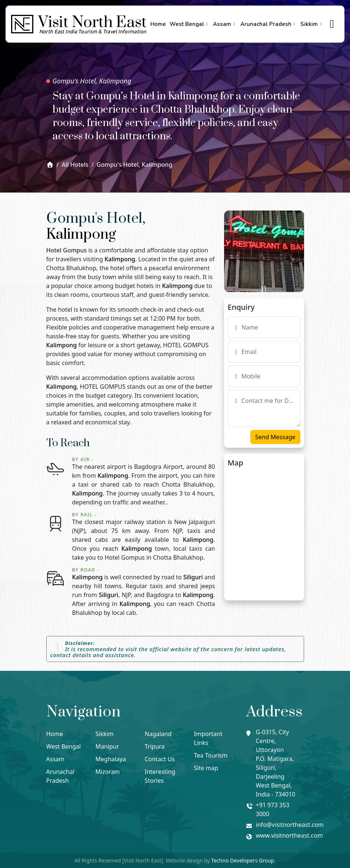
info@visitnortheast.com (290, 825)
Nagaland (158, 734)
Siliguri (193, 577)
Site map (206, 768)
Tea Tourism (211, 755)
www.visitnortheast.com (289, 835)
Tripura (155, 746)
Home (158, 24)
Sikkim (312, 24)
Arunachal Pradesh (269, 24)
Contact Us (160, 759)
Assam (225, 24)
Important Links (208, 738)
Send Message (275, 437)
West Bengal (190, 24)
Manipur (107, 746)
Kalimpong (81, 234)
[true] (332, 24)
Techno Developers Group (243, 860)
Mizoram (108, 772)
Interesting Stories (160, 776)
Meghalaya (111, 759)
